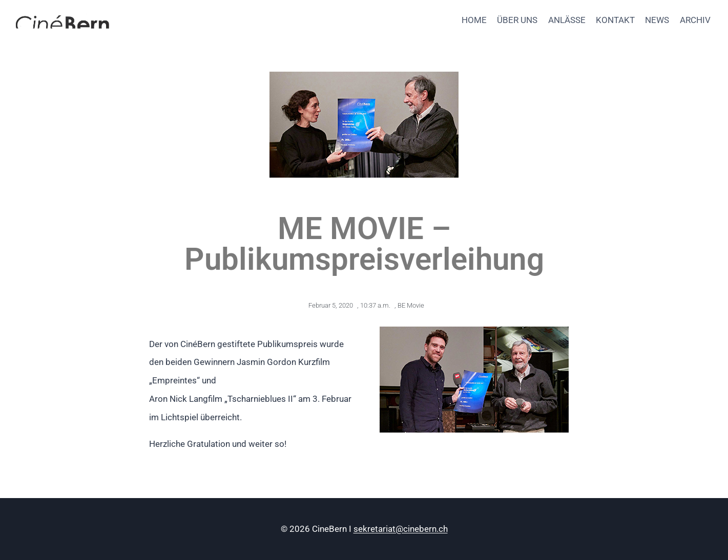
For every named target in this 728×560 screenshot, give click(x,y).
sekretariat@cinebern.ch (401, 529)
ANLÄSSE (567, 20)
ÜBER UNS (517, 20)
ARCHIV (695, 20)
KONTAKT (615, 20)
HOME (474, 20)
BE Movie (411, 305)
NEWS (657, 20)
